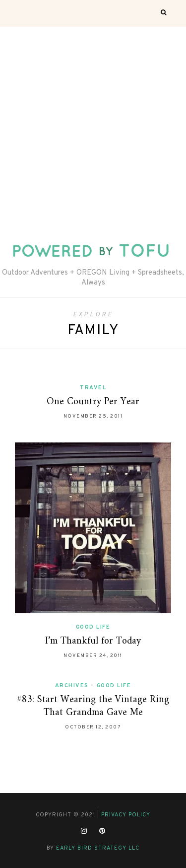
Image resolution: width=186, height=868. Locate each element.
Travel (93, 388)
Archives (72, 686)
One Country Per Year (93, 402)
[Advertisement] (93, 125)
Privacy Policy (126, 815)
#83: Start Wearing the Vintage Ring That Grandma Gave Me (93, 706)
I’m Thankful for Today (93, 641)
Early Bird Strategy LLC (98, 848)
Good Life (93, 627)
